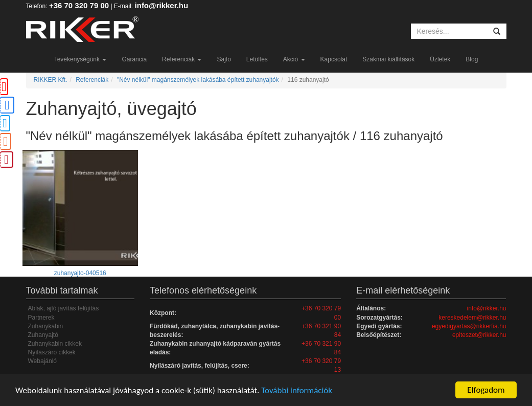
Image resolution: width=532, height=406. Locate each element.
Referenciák (182, 59)
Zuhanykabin (46, 326)
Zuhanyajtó (43, 335)
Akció (294, 59)
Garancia (134, 59)
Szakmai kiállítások (388, 59)
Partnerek (41, 318)
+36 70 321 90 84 (321, 331)
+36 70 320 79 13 (321, 365)
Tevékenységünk (80, 59)
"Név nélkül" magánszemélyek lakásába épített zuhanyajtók (198, 80)
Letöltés (257, 59)
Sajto (224, 59)
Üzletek (440, 59)
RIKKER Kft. (51, 80)
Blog (472, 59)
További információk (297, 390)
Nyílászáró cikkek (52, 352)
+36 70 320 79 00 (79, 5)
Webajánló (42, 361)
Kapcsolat (334, 59)
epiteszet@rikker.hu (479, 335)
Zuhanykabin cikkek (55, 344)
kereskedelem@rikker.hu (472, 318)
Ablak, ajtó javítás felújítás (64, 308)
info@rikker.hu (162, 5)
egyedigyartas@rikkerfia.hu (469, 326)
